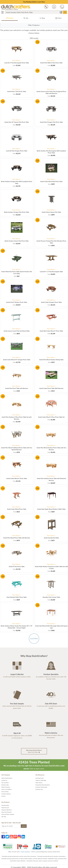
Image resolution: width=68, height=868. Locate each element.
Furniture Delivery (6, 794)
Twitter (7, 837)
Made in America (6, 787)
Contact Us (4, 780)
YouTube (11, 837)
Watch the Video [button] (34, 751)
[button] (34, 25)
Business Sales (5, 785)
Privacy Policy (5, 792)
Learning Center (40, 778)
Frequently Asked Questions (43, 785)
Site (26, 19)
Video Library (39, 783)
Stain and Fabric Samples (8, 814)
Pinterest (15, 837)
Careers (3, 796)
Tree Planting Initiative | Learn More (34, 2)
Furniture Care (39, 789)
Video (58, 19)
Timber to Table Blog (41, 780)
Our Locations (5, 783)
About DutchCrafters (7, 778)
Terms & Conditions (6, 789)
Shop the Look (5, 808)
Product (10, 19)
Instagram (19, 837)
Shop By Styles (5, 805)
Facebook (3, 837)
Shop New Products (7, 812)
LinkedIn (23, 837)
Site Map (4, 817)
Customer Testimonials (41, 787)
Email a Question (25, 852)
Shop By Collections (7, 810)
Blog (42, 19)
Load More (34, 639)
